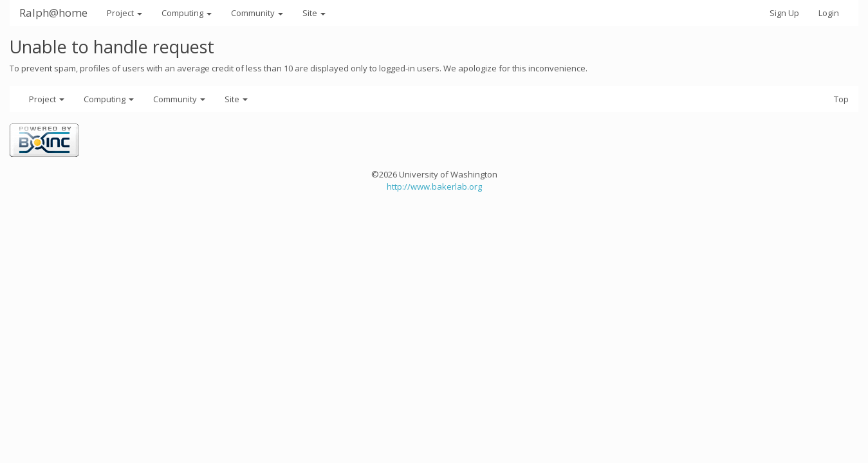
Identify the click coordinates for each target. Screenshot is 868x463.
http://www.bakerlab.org (434, 186)
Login (829, 13)
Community (257, 13)
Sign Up (784, 13)
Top (841, 99)
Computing (187, 13)
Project (125, 13)
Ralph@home (53, 13)
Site (314, 13)
